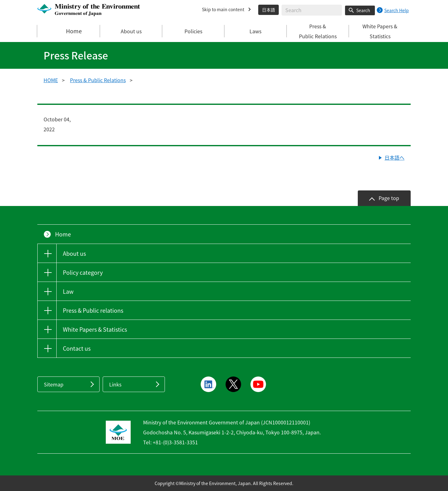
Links (115, 384)
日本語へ (394, 157)
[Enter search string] (312, 10)
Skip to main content (223, 9)
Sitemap (54, 384)
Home (69, 31)
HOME (51, 80)
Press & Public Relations (98, 80)
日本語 (268, 10)
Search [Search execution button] (363, 10)
